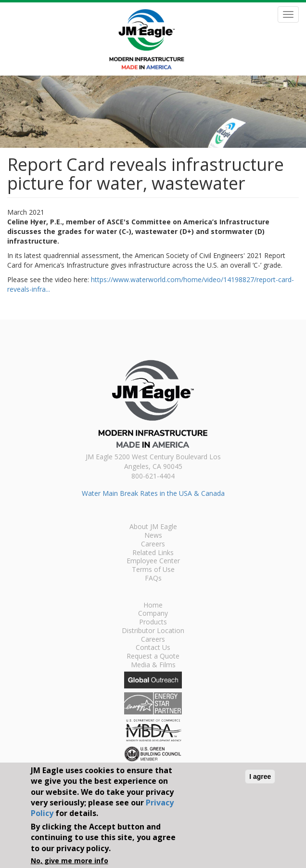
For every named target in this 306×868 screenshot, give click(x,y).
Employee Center (153, 561)
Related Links (153, 553)
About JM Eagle (153, 527)
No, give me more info (70, 861)
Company (153, 614)
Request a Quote (153, 657)
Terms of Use (153, 570)
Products (153, 622)
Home (153, 606)
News (153, 536)
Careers (153, 544)
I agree (260, 777)
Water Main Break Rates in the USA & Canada (153, 493)
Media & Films (153, 665)
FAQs (153, 579)
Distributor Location (153, 631)
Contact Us (153, 648)
